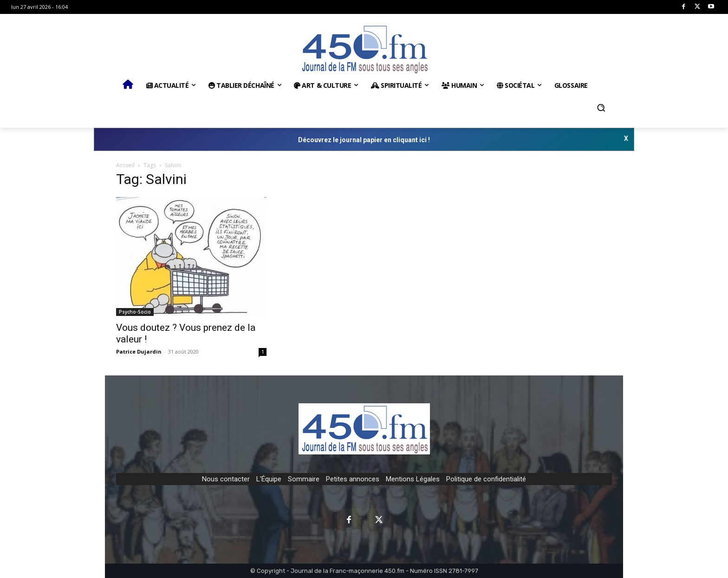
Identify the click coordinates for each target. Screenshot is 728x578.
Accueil (125, 165)
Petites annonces (353, 479)
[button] (601, 108)
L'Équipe (269, 479)
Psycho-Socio (135, 312)
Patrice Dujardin (139, 351)
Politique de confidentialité (486, 479)
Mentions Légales (413, 479)
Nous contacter (226, 479)
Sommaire (304, 479)
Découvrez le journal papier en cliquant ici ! (364, 140)
